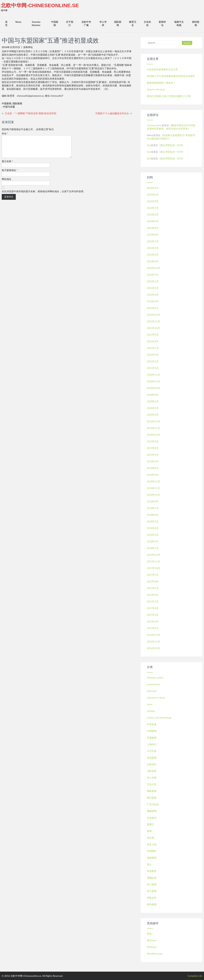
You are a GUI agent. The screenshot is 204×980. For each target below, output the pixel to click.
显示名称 (7, 165)
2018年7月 (153, 508)
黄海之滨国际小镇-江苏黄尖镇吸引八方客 (169, 96)
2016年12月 (154, 635)
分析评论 (152, 764)
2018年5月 (153, 521)
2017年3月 (153, 615)
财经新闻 (196, 23)
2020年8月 (153, 395)
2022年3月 (153, 301)
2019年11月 (154, 428)
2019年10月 (154, 435)
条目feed (152, 940)
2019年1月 (153, 475)
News (18, 22)
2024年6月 (153, 215)
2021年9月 (153, 335)
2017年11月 (154, 561)
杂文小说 (152, 844)
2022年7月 (153, 275)
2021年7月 (153, 348)
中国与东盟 (9, 107)
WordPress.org (155, 954)
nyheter (151, 711)
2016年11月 (154, 641)
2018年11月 (154, 488)
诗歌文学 (152, 898)
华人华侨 (103, 23)
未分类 (151, 838)
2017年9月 (153, 575)
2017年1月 (153, 628)
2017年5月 (153, 601)
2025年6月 (153, 195)
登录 (149, 934)
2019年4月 (153, 455)
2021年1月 (153, 368)
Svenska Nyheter (36, 23)
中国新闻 (55, 23)
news (150, 704)
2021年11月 (154, 321)
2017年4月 (153, 608)
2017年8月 (153, 581)
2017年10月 (154, 568)
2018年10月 (154, 495)
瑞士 (149, 864)
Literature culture (156, 698)
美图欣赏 (152, 878)
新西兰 (151, 824)
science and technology (159, 718)
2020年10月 (154, 388)
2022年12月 (154, 268)
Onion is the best (156, 89)
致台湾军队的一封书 (171, 145)
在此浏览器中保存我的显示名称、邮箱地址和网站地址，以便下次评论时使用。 (44, 195)
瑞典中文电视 (179, 23)
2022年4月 (153, 295)
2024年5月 (153, 221)
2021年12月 (154, 315)
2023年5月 (153, 241)
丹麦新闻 (152, 738)
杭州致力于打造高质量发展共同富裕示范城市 (171, 76)
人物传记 (152, 744)
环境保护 (152, 851)
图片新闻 (152, 798)
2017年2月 (153, 621)
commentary (154, 684)
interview (152, 691)
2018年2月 (153, 541)
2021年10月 (154, 328)
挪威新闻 (152, 811)
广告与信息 (153, 804)
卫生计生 (152, 784)
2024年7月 (153, 208)
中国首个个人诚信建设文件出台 (114, 113)
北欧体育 (152, 771)
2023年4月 (153, 248)
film (149, 145)
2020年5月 (153, 408)
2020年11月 (154, 381)
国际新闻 (118, 23)
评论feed (152, 947)
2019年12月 (154, 421)
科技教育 (152, 871)
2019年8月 (153, 448)
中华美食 (152, 724)
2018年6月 (153, 515)
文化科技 (147, 23)
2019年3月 (153, 461)
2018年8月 (153, 501)
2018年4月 (153, 528)
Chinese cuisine (155, 678)
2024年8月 (153, 201)
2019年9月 (153, 441)
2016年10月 (154, 648)
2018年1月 (153, 548)
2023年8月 (153, 235)
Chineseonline (154, 125)
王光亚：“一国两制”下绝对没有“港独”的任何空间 (29, 113)
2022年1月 (153, 308)
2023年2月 (153, 261)
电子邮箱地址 (10, 174)
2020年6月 (153, 401)
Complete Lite (195, 976)
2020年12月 (154, 375)
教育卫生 (133, 23)
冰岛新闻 (152, 758)
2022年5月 (153, 288)
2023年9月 (153, 228)
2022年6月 (153, 281)
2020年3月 (153, 415)
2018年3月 (153, 535)
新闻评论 (162, 23)
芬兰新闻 (152, 884)
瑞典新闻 (152, 858)
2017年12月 (154, 555)
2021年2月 (153, 361)
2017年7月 (153, 588)
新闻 (149, 831)
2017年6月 (153, 595)
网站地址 (7, 183)
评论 (5, 133)
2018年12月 (154, 481)
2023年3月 (153, 255)
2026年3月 (153, 188)
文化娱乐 (152, 818)
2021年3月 (153, 355)
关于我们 (70, 23)
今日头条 (152, 751)
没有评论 (28, 47)
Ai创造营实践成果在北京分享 (162, 69)
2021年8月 (153, 341)
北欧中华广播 (86, 23)
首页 (6, 23)
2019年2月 (153, 468)
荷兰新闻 (152, 891)
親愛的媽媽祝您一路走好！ (161, 83)
